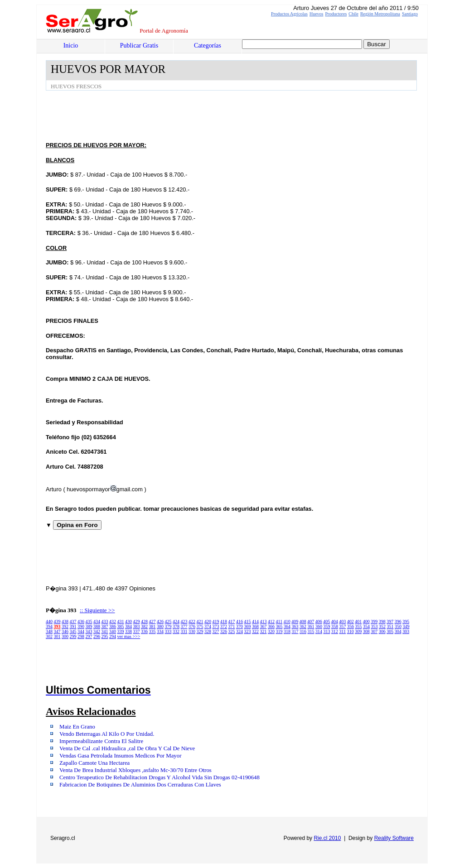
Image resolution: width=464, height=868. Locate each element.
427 (152, 621)
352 (382, 626)
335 (152, 631)
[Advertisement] (211, 115)
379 (168, 626)
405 (326, 621)
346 (65, 631)
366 (271, 626)
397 (390, 621)
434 (97, 621)
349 (406, 626)
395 (406, 621)
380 (160, 626)
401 (358, 621)
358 (335, 626)
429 (137, 621)
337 (137, 631)
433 (105, 621)
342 (97, 631)
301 (57, 636)
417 (232, 621)
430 (128, 621)
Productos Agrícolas (289, 14)
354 (366, 626)
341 (105, 631)
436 (81, 621)
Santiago (410, 14)
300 (65, 636)
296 (97, 636)
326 (224, 631)
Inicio (71, 46)
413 (263, 621)
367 (263, 626)
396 (398, 621)
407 (311, 621)
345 (73, 631)
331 (184, 631)
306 (382, 631)
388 (97, 626)
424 (176, 621)
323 (248, 631)
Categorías (208, 46)
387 (105, 626)
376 (192, 626)
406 (319, 621)
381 (152, 626)
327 (216, 631)
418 (224, 621)
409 (295, 621)
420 (208, 621)
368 (255, 626)
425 (168, 621)
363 (295, 626)
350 (398, 626)
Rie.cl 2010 (327, 838)
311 (343, 631)
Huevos (317, 14)
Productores (336, 14)
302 (49, 636)
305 (390, 631)
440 (49, 621)
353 (375, 626)
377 (184, 626)
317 (295, 631)
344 (81, 631)
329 (200, 631)
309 (358, 631)
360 (319, 626)
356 (350, 626)
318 (287, 631)
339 (121, 631)
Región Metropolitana (380, 14)
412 (271, 621)
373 (216, 626)
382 (144, 626)
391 (73, 626)
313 (327, 631)
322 (255, 631)
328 (208, 631)
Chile (353, 14)
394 (49, 626)
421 (200, 621)
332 (176, 631)
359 (327, 626)
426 (160, 621)
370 (239, 626)
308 (366, 631)
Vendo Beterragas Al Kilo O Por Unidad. (107, 734)
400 (366, 621)
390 (81, 626)
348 (49, 631)
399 (374, 621)
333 (168, 631)
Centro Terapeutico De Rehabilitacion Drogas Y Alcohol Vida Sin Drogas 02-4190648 (159, 777)
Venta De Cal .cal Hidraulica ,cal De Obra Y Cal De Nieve (127, 748)
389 (89, 626)
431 (121, 621)
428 (144, 621)
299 (73, 636)
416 (239, 621)
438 (65, 621)
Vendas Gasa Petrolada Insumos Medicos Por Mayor (120, 756)
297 (89, 636)
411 (279, 621)
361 (311, 626)
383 (137, 626)
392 (65, 626)
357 (343, 626)
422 (192, 621)
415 (248, 621)
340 (113, 631)
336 (144, 631)
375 (200, 626)
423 (184, 621)
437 (73, 621)
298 (81, 636)
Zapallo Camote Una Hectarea (94, 763)
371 (232, 626)
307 (374, 631)
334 (160, 631)
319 (279, 631)
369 (248, 626)
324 (239, 631)
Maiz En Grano (77, 727)
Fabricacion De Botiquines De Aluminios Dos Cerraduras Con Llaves (140, 785)
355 (359, 626)
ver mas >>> (129, 636)
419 (216, 621)
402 (350, 621)
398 (382, 621)
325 (232, 631)
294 (113, 636)
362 (303, 626)
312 (335, 631)
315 (311, 631)
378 (176, 626)
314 (319, 631)
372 (224, 626)
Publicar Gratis (139, 46)
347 (57, 631)
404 (335, 621)
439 (57, 621)
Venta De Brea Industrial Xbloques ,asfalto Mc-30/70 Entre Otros (135, 770)
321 (263, 631)
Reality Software (394, 838)
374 (208, 626)
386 (113, 626)
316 (303, 631)
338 (128, 631)
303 (406, 631)
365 (279, 626)
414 (255, 621)
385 (121, 626)
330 (192, 631)
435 (89, 621)
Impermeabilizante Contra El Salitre (101, 741)
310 (350, 631)
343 (89, 631)
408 (303, 621)
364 (287, 626)
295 (105, 636)
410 (287, 621)
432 (113, 621)
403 (342, 621)
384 (128, 626)
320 (271, 631)
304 (398, 631)
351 (390, 626)
